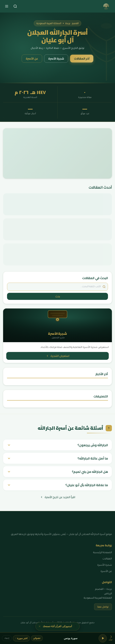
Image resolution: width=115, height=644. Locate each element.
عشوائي (37, 638)
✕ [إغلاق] (40, 626)
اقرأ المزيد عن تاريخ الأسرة (58, 497)
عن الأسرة (32, 59)
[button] (111, 638)
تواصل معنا (103, 607)
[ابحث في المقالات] (57, 287)
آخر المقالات (82, 59)
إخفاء (7, 638)
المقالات (107, 559)
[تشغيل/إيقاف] (103, 638)
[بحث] (15, 6)
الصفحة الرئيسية (103, 553)
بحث (58, 296)
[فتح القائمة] (7, 6)
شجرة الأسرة (56, 59)
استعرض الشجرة (58, 356)
